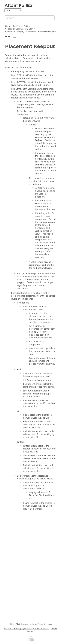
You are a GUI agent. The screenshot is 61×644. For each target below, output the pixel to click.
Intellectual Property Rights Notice (18, 629)
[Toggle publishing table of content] (15, 37)
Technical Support (42, 629)
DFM (31, 29)
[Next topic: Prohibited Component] (9, 37)
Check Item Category (15, 32)
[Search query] (30, 18)
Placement (31, 32)
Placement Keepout (47, 32)
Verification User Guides (16, 29)
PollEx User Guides (22, 26)
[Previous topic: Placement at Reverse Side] (6, 37)
